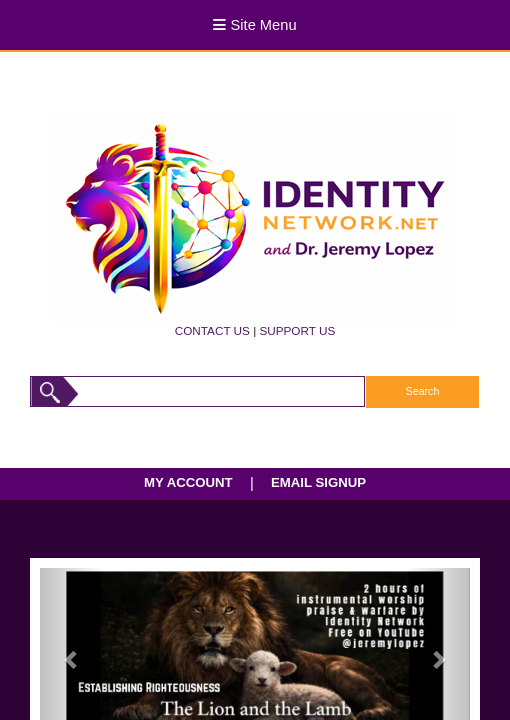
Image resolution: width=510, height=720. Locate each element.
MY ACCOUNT (188, 482)
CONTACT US (212, 330)
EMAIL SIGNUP (318, 482)
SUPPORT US (297, 330)
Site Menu (254, 25)
